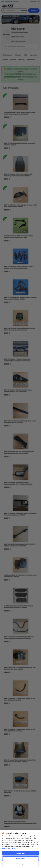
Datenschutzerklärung (9, 848)
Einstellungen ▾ (20, 864)
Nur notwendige (20, 859)
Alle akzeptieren (20, 853)
